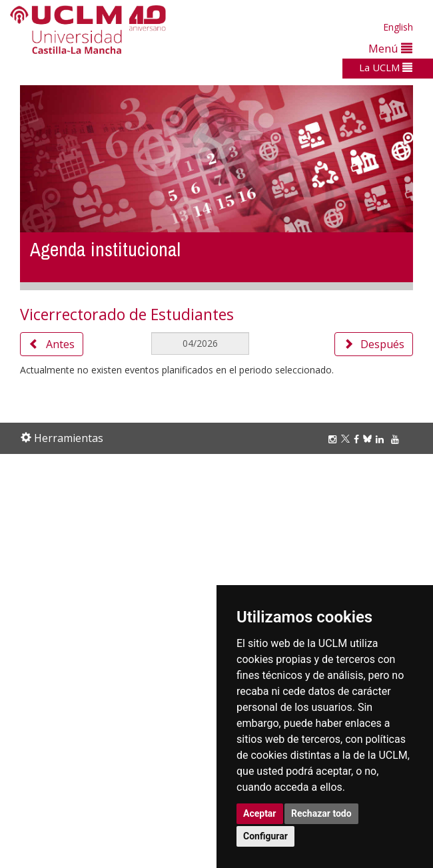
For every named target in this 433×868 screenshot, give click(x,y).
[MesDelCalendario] (201, 343)
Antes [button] (52, 344)
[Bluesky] (369, 439)
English (398, 27)
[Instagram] (334, 439)
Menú (390, 48)
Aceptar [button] (260, 813)
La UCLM (386, 67)
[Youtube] (397, 439)
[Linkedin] (380, 439)
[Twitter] (347, 439)
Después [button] (374, 344)
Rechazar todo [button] (321, 813)
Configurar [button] (265, 836)
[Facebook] (358, 439)
